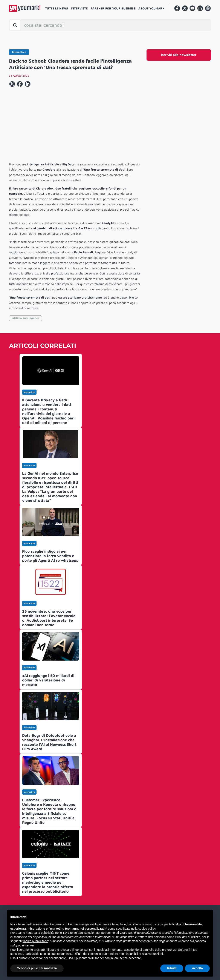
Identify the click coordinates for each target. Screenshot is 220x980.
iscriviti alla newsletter (179, 55)
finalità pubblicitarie (35, 941)
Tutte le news (57, 8)
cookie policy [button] (147, 929)
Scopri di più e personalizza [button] (37, 968)
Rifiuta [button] (172, 968)
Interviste (79, 8)
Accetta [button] (197, 968)
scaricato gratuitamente (85, 297)
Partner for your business (113, 8)
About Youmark (151, 8)
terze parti (77, 933)
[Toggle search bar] (15, 25)
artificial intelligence (26, 318)
